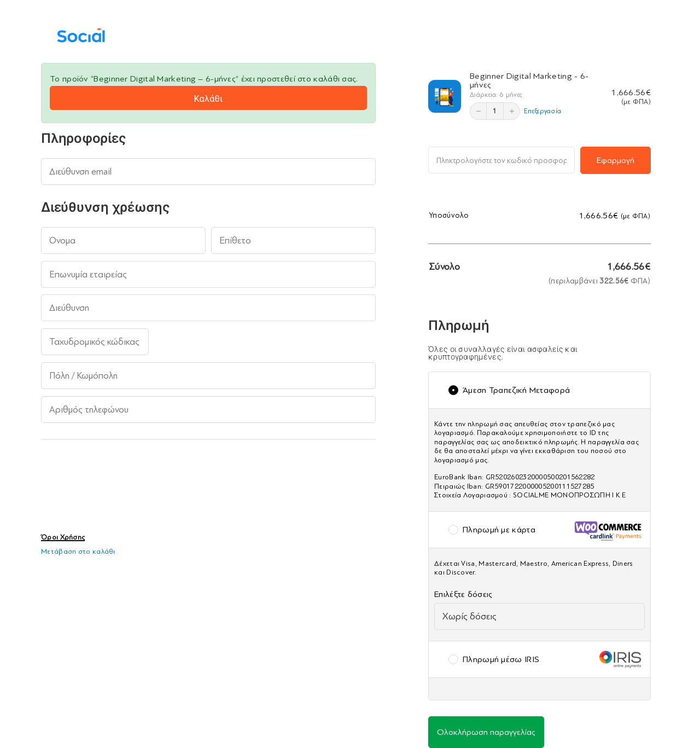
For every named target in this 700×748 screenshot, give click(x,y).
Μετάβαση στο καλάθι (78, 551)
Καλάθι (208, 99)
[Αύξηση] (511, 111)
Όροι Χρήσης (63, 537)
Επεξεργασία (542, 111)
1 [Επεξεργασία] (495, 111)
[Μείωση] (479, 111)
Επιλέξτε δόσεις (466, 594)
